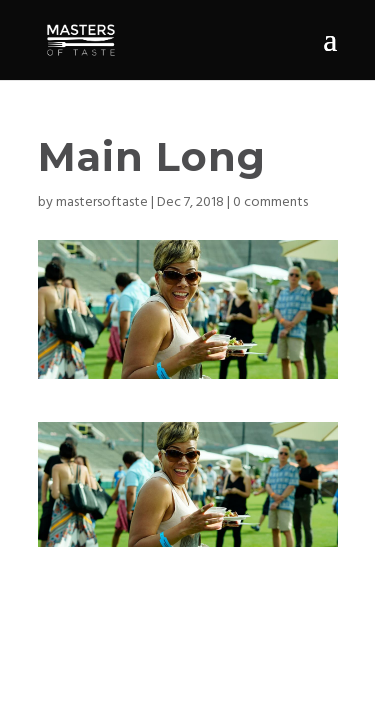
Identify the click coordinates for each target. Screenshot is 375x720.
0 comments (270, 202)
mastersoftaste (102, 202)
